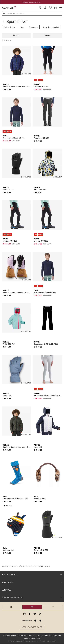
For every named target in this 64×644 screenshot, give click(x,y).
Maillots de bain (9, 27)
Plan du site (22, 635)
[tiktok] (40, 614)
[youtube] (35, 614)
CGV (30, 635)
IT (53, 607)
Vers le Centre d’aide (32, 627)
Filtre (16, 35)
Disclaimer (57, 635)
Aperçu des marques (32, 638)
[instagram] (24, 614)
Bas (22, 27)
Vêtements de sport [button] (28, 566)
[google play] (40, 621)
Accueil (5, 566)
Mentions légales (10, 635)
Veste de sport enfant (51, 27)
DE (11, 607)
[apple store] (35, 621)
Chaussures (33, 27)
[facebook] (30, 614)
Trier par (48, 35)
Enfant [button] (14, 566)
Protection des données (42, 635)
